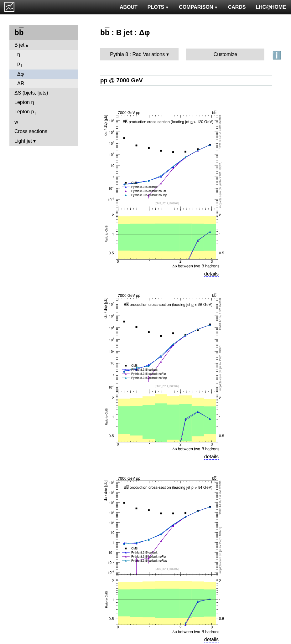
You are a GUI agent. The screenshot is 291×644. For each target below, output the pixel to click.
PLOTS (158, 7)
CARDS (237, 7)
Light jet (23, 141)
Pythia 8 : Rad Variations (137, 54)
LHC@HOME (271, 7)
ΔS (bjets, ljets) (31, 93)
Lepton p (25, 112)
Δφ (21, 74)
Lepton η (24, 102)
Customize (226, 54)
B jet (19, 45)
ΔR (21, 83)
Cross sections (31, 131)
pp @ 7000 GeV (122, 80)
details (211, 274)
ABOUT (129, 7)
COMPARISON (198, 7)
